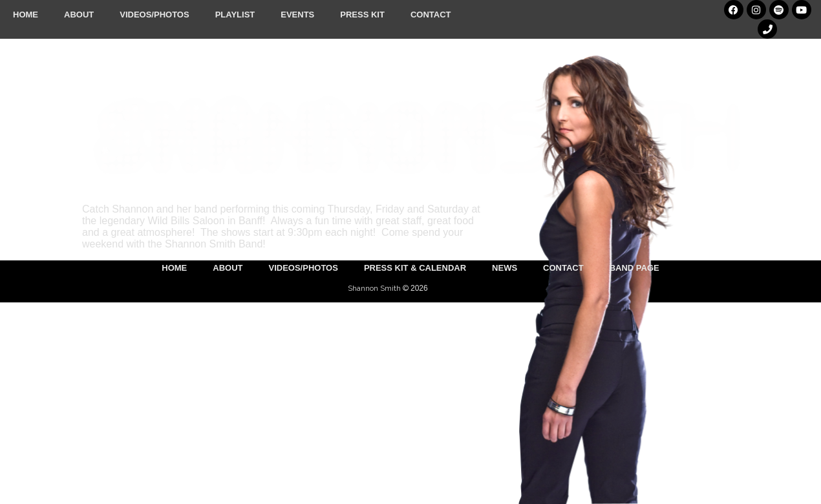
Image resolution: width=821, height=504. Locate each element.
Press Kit (362, 15)
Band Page (634, 268)
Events (297, 15)
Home (26, 15)
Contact (431, 15)
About (79, 15)
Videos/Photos (154, 15)
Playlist (235, 15)
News (505, 268)
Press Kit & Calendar (415, 268)
